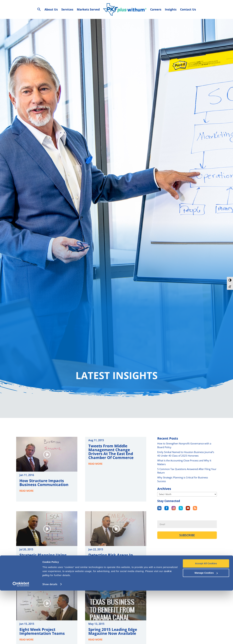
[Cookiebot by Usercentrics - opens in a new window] (21, 638)
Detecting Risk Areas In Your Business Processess (113, 562)
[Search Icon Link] (39, 9)
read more (26, 496)
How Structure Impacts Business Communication (44, 487)
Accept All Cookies (206, 617)
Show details (50, 638)
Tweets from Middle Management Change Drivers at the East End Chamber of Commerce (111, 456)
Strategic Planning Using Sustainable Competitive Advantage (43, 564)
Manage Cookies (206, 626)
